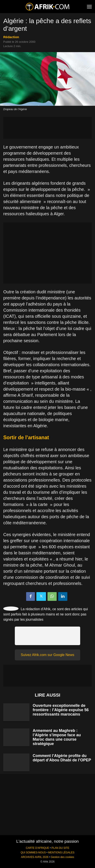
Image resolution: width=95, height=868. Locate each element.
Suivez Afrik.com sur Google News (47, 655)
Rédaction (11, 37)
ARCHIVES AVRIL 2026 (35, 857)
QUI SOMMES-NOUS (33, 853)
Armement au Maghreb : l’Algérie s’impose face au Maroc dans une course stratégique (57, 737)
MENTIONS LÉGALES (61, 853)
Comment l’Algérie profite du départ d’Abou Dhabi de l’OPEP (62, 758)
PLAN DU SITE (60, 848)
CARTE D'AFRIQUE (37, 848)
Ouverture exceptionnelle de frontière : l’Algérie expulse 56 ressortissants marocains (61, 710)
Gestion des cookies (62, 857)
